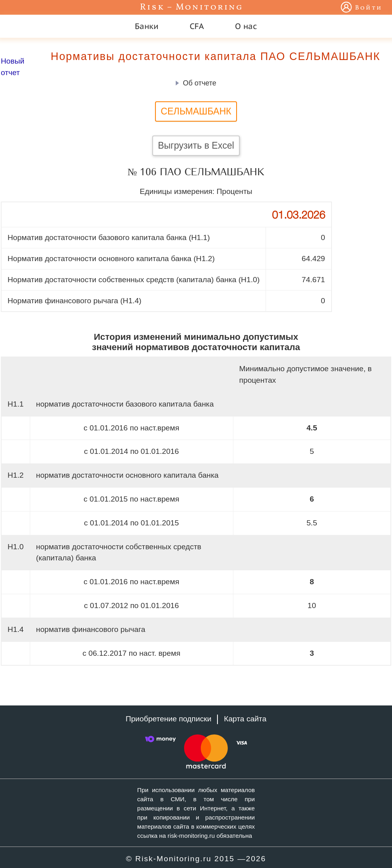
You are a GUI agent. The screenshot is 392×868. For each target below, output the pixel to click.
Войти (369, 8)
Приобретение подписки (169, 719)
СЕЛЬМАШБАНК (196, 111)
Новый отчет (13, 67)
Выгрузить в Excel (196, 145)
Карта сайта (245, 719)
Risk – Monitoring (192, 7)
